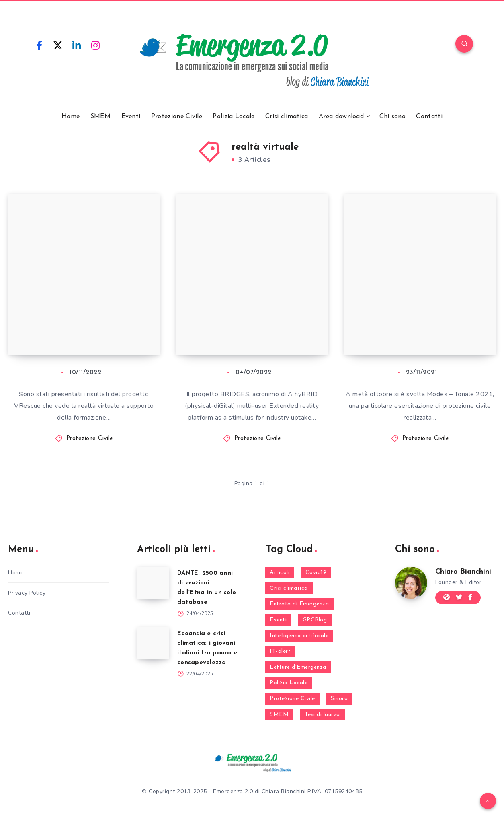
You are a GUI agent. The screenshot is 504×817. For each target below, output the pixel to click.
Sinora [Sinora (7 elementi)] (339, 699)
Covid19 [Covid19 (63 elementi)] (316, 573)
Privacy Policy (27, 593)
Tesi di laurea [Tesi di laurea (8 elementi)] (322, 715)
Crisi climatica (287, 117)
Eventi (131, 117)
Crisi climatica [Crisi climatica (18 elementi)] (289, 588)
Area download (341, 117)
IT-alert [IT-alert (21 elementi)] (280, 651)
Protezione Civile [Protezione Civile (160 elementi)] (292, 699)
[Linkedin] (77, 45)
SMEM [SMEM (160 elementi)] (279, 715)
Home (71, 117)
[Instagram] (96, 45)
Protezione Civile (177, 117)
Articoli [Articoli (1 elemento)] (280, 573)
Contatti (429, 117)
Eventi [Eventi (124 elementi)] (278, 620)
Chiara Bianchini (463, 572)
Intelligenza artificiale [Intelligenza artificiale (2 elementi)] (299, 636)
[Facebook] (39, 45)
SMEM (100, 117)
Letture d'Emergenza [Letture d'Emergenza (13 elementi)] (298, 667)
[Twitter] (58, 45)
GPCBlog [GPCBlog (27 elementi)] (315, 620)
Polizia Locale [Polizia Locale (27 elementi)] (289, 683)
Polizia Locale (234, 117)
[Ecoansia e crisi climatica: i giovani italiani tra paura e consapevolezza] (153, 643)
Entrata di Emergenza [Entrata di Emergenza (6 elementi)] (299, 604)
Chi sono (392, 117)
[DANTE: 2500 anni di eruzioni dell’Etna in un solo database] (153, 583)
